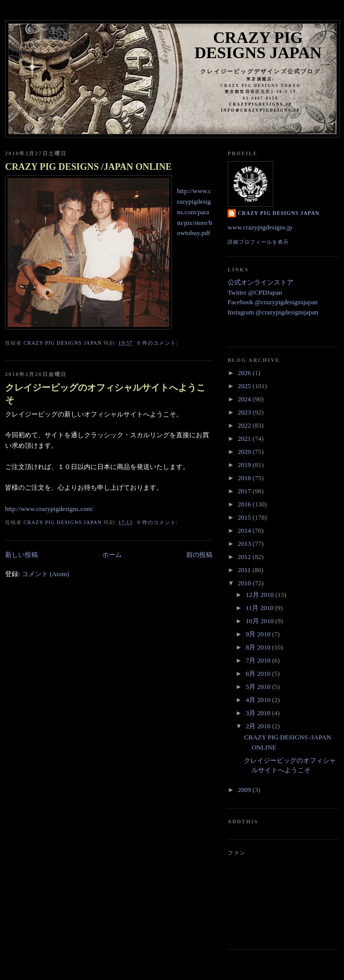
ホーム (112, 555)
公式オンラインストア (261, 282)
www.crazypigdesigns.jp (260, 227)
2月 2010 (259, 726)
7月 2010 (259, 660)
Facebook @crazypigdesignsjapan (273, 302)
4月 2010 (259, 700)
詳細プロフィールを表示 (258, 242)
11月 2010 (261, 608)
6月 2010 (259, 673)
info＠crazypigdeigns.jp (261, 110)
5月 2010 (259, 687)
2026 (245, 373)
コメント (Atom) (46, 574)
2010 (245, 583)
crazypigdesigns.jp (261, 104)
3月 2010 (259, 713)
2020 (245, 452)
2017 (245, 491)
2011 (245, 570)
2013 (245, 544)
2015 (245, 517)
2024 (245, 399)
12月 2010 (261, 595)
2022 (245, 425)
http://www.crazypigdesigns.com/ (49, 509)
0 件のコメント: (159, 343)
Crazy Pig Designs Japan (258, 45)
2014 (245, 530)
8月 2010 (259, 647)
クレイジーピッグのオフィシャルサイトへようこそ (105, 394)
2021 (245, 438)
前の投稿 (199, 555)
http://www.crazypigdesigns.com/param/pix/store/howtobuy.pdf (195, 212)
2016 (245, 504)
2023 (245, 412)
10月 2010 (261, 621)
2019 (245, 465)
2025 (245, 386)
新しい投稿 (21, 555)
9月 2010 (259, 634)
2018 (245, 478)
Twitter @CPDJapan (255, 292)
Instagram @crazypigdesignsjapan (273, 312)
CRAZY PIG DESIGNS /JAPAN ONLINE (88, 167)
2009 (245, 790)
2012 (245, 557)
